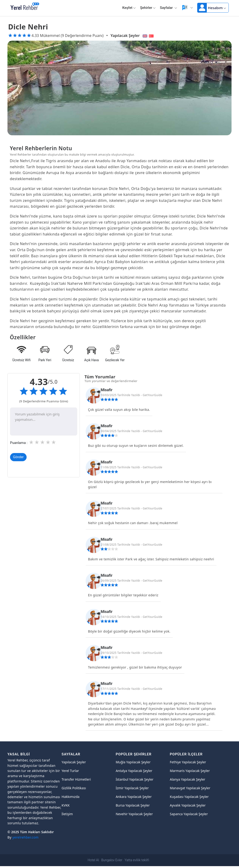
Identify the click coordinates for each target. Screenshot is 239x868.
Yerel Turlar (70, 771)
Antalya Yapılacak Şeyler (134, 771)
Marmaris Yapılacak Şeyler (190, 771)
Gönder (18, 457)
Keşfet (129, 8)
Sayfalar (169, 8)
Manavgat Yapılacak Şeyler (190, 788)
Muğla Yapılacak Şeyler (133, 762)
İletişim (67, 814)
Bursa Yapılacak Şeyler (133, 805)
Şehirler (148, 8)
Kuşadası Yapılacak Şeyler (189, 797)
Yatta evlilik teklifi (137, 860)
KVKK (66, 805)
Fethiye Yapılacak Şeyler (188, 762)
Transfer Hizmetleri (76, 779)
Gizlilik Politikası (74, 788)
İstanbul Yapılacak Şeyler (135, 779)
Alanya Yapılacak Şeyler (187, 779)
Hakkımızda (71, 797)
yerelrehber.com (25, 837)
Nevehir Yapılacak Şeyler (134, 814)
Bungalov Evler (112, 860)
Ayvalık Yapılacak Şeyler (188, 805)
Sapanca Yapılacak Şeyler (189, 814)
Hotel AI (93, 860)
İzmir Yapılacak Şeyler (132, 788)
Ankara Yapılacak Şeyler (134, 797)
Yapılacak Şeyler (125, 36)
